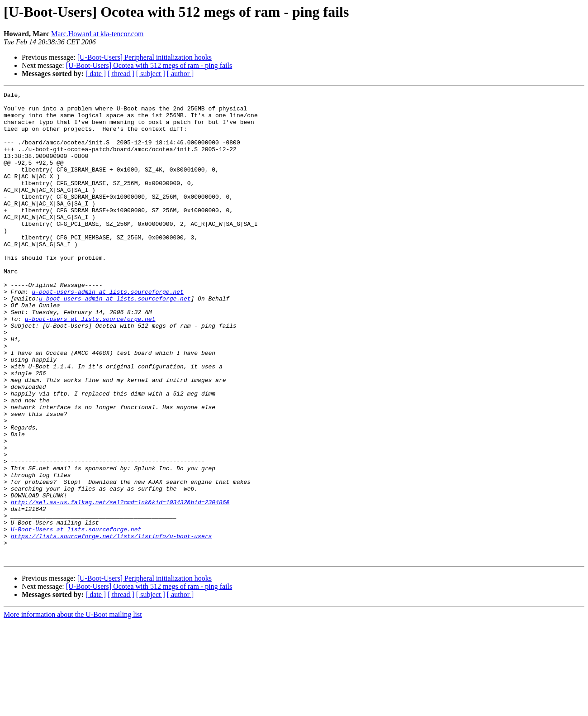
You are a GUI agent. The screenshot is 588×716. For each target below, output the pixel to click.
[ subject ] (151, 74)
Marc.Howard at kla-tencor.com (97, 34)
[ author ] (180, 74)
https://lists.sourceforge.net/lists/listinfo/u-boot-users (111, 625)
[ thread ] (121, 74)
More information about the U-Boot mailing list (73, 708)
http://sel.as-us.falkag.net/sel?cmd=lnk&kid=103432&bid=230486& (120, 585)
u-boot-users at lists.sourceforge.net (90, 365)
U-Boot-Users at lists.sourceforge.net (76, 617)
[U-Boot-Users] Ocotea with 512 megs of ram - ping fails (149, 65)
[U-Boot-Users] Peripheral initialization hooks (145, 57)
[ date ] (96, 74)
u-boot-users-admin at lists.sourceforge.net (107, 332)
